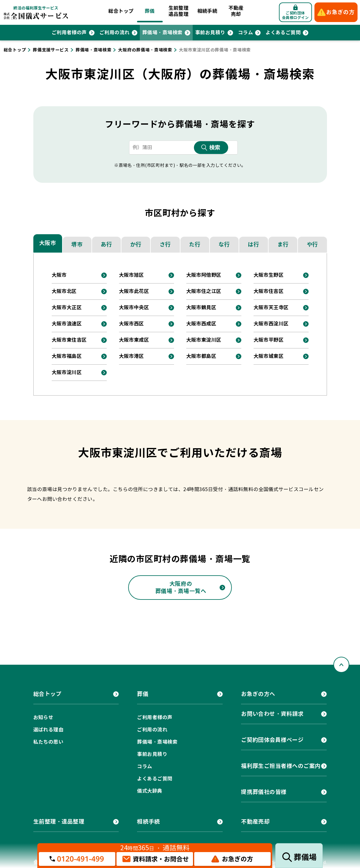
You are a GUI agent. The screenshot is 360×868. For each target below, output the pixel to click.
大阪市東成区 (134, 340)
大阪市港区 (132, 356)
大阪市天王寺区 (271, 308)
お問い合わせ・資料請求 (272, 714)
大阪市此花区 (134, 291)
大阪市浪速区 (67, 324)
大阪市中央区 (134, 308)
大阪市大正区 (67, 308)
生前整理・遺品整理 (59, 822)
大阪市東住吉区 (69, 340)
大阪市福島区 (67, 356)
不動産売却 (236, 11)
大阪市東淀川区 (204, 340)
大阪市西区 (132, 324)
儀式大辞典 (150, 791)
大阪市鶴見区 (201, 308)
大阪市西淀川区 (271, 324)
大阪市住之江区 (204, 291)
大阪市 (48, 243)
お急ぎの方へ (258, 694)
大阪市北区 (64, 291)
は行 (253, 244)
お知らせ (43, 718)
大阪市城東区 (269, 356)
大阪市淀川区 (67, 372)
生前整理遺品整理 (179, 11)
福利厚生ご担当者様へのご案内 (281, 766)
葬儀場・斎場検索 (162, 33)
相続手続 (207, 11)
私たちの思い (48, 742)
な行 (224, 244)
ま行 (283, 244)
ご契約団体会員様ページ (272, 740)
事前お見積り (210, 33)
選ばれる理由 (48, 730)
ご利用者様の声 (69, 33)
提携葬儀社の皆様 (264, 792)
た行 (195, 244)
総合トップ (121, 11)
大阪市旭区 (132, 275)
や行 (312, 244)
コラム (245, 33)
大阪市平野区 (269, 340)
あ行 (106, 244)
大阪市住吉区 (269, 291)
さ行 (165, 244)
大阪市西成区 (201, 324)
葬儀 (150, 11)
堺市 (77, 244)
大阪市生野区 (269, 275)
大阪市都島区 (201, 356)
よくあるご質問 (283, 33)
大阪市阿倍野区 (204, 275)
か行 (136, 244)
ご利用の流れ (115, 33)
